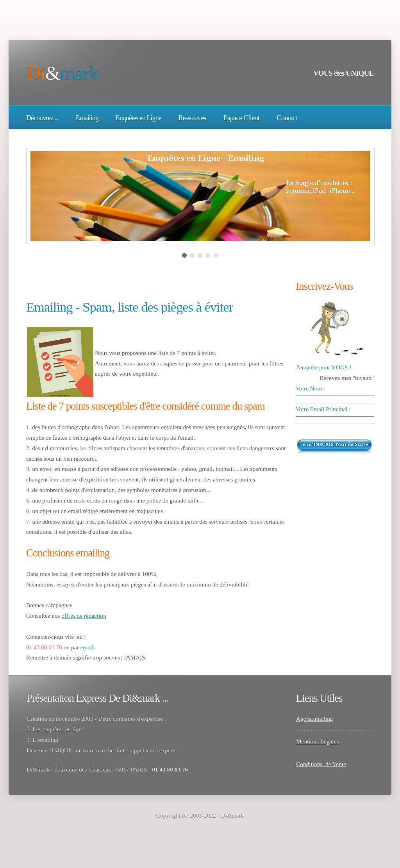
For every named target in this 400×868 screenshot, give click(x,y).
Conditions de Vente (321, 764)
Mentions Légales (317, 741)
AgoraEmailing (315, 719)
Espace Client (241, 118)
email (87, 647)
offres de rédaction (84, 616)
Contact (287, 118)
